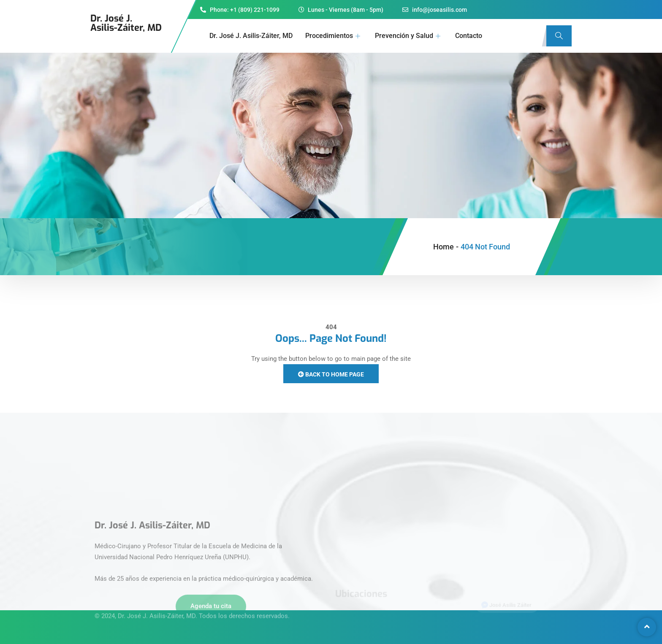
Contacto (469, 36)
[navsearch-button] (559, 36)
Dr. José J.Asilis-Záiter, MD (126, 23)
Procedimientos (334, 36)
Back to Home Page (331, 374)
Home (444, 247)
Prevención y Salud (409, 36)
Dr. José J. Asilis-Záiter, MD (251, 36)
